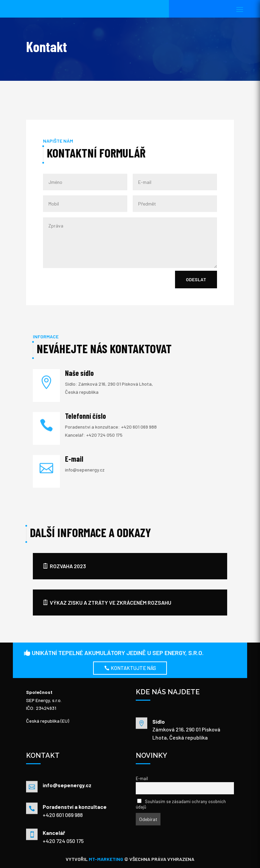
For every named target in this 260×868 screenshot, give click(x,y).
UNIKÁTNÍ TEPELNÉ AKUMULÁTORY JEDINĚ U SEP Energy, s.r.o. (118, 653)
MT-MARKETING (106, 859)
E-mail (142, 778)
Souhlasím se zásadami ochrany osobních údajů (181, 804)
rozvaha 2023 (68, 566)
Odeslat (196, 279)
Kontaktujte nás (133, 668)
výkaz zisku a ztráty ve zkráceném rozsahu (111, 602)
